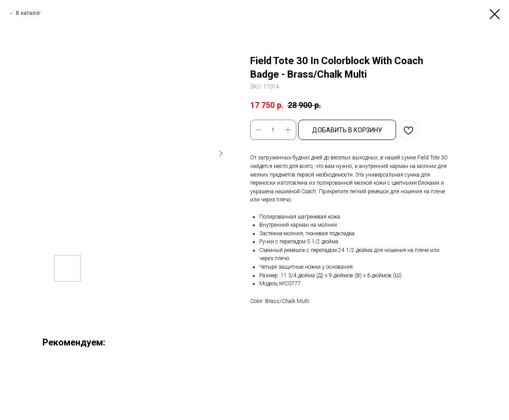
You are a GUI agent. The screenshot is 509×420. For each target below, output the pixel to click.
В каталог (28, 13)
